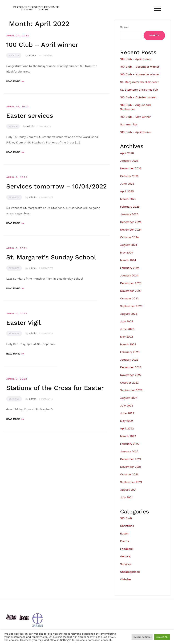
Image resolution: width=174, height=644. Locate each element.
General (125, 556)
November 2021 (130, 467)
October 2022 (129, 383)
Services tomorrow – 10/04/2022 (56, 186)
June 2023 (127, 329)
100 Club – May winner (135, 117)
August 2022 (129, 398)
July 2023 (127, 321)
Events (125, 541)
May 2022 (126, 421)
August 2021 (128, 490)
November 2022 (131, 375)
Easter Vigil (23, 323)
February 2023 (130, 352)
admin (32, 55)
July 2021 (126, 497)
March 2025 (128, 199)
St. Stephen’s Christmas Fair (139, 90)
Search (125, 27)
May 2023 (126, 337)
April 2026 (127, 153)
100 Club (14, 55)
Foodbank (127, 549)
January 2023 (129, 360)
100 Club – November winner (140, 74)
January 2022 (129, 451)
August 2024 (129, 245)
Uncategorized (130, 572)
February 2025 (130, 207)
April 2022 (127, 428)
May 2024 (127, 253)
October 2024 (129, 237)
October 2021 (129, 474)
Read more (15, 81)
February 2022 (130, 444)
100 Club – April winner (42, 45)
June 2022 (127, 413)
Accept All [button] (162, 637)
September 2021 (131, 482)
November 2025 (131, 168)
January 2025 (129, 214)
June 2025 (127, 184)
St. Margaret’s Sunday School (51, 257)
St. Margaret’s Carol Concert (139, 82)
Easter (13, 126)
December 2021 (130, 459)
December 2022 (131, 367)
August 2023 (129, 314)
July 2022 (127, 406)
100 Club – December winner (140, 67)
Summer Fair (129, 124)
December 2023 (131, 283)
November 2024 (131, 230)
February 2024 (130, 268)
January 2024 (129, 275)
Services (14, 197)
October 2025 (129, 176)
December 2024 (131, 222)
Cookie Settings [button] (142, 637)
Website (125, 579)
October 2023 (129, 298)
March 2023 (128, 344)
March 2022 (128, 436)
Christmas (127, 526)
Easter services (30, 116)
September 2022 (131, 390)
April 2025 (127, 191)
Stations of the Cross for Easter (55, 388)
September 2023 (131, 306)
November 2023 (131, 291)
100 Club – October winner (138, 97)
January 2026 (129, 161)
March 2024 (128, 260)
